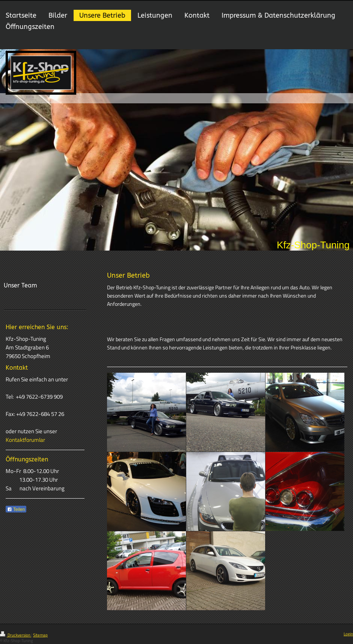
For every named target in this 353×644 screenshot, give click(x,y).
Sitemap (40, 635)
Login (348, 634)
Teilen (16, 509)
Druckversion (16, 635)
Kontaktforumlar (25, 440)
